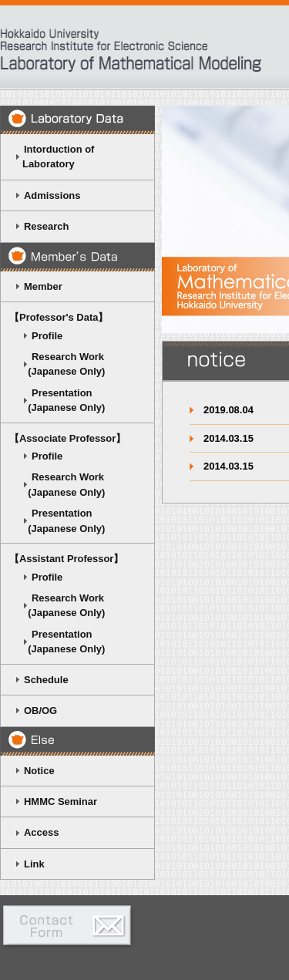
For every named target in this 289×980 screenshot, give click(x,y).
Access (41, 832)
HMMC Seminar (60, 802)
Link (34, 864)
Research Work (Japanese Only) (57, 364)
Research (46, 226)
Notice (39, 771)
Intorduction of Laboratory (51, 157)
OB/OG (40, 711)
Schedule (46, 680)
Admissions (52, 195)
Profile (47, 336)
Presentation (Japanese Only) (57, 400)
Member (43, 286)
